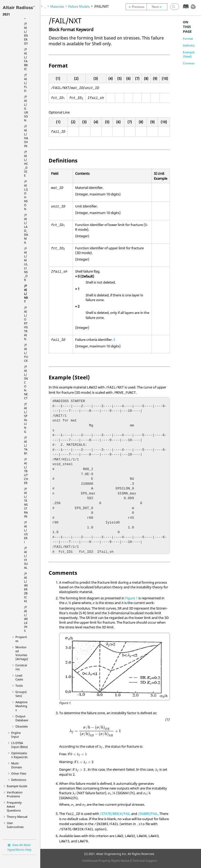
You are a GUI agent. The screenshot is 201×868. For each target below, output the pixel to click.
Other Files (19, 773)
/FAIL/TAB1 (26, 445)
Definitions (19, 780)
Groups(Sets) (21, 694)
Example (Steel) (189, 54)
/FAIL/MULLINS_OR (26, 264)
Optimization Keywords (19, 755)
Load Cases (19, 677)
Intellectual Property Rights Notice (106, 861)
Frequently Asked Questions (14, 806)
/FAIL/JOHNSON (26, 195)
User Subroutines (15, 825)
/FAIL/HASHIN (26, 136)
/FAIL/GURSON (26, 108)
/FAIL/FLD (26, 83)
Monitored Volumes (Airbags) (22, 653)
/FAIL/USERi (26, 532)
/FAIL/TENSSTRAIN (26, 503)
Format (188, 39)
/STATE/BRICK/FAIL (115, 814)
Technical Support (145, 861)
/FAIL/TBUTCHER (26, 471)
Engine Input (16, 735)
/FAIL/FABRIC (26, 59)
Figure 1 (131, 598)
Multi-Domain (17, 765)
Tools (19, 686)
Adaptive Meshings (21, 706)
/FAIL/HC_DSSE (26, 164)
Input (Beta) (19, 745)
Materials (57, 6)
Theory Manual (17, 817)
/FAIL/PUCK (26, 353)
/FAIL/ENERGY (26, 33)
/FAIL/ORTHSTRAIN (26, 323)
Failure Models (79, 6)
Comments (190, 63)
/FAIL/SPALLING (26, 418)
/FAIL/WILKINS (26, 619)
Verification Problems (15, 794)
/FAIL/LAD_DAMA (26, 229)
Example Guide (17, 786)
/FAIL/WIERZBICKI (26, 587)
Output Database (22, 718)
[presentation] (68, 603)
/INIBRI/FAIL (148, 814)
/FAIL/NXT (26, 294)
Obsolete (22, 726)
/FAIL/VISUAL (26, 558)
